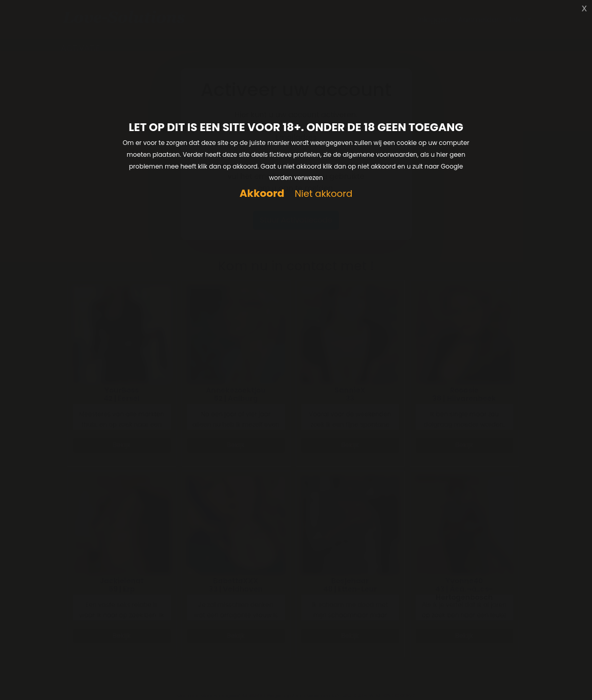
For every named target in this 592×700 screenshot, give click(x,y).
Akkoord (262, 194)
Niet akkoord (324, 194)
